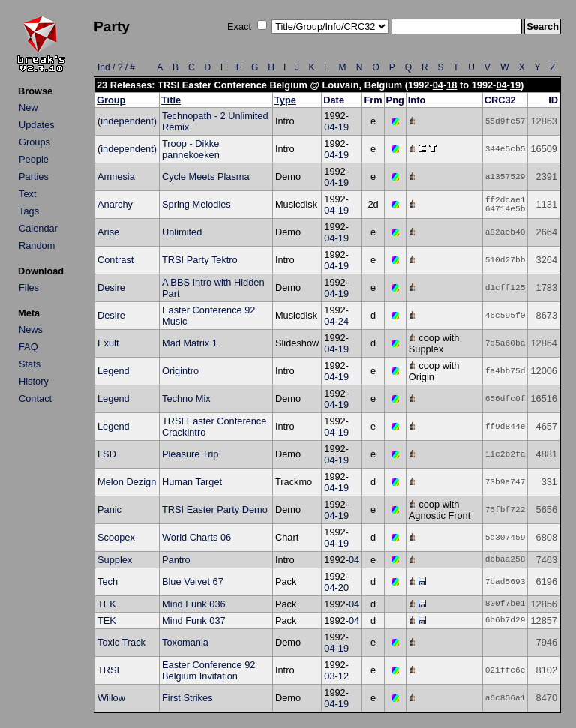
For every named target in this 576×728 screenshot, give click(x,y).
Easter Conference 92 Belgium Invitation (209, 670)
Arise (108, 232)
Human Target (192, 482)
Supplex (115, 560)
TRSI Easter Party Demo (215, 509)
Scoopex (116, 537)
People (34, 159)
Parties (34, 177)
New (28, 108)
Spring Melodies (196, 204)
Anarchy (115, 204)
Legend (114, 371)
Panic (109, 509)
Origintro (180, 371)
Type (285, 100)
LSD (107, 454)
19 (515, 85)
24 (343, 321)
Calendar (38, 228)
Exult (108, 343)
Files (29, 288)
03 (329, 676)
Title (171, 100)
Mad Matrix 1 (190, 343)
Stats (30, 364)
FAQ (28, 347)
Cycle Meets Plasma (206, 177)
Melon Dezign (127, 482)
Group (111, 100)
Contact (35, 398)
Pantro (176, 560)
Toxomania (185, 642)
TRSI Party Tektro (200, 260)
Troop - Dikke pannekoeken (191, 149)
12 (343, 676)
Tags (29, 211)
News (31, 330)
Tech (108, 581)
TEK (107, 604)
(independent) (127, 121)
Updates (37, 125)
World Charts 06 (196, 537)
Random (37, 246)
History (34, 381)
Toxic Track (121, 642)
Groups (34, 142)
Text (27, 194)
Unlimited (182, 232)
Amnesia (116, 177)
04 (438, 85)
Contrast (115, 260)
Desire (111, 288)
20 (343, 587)
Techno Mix (186, 398)
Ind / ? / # (116, 67)
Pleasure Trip (190, 454)
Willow (111, 698)
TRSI (108, 670)
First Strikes (187, 698)
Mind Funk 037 (194, 620)
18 (451, 85)
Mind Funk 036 (194, 604)
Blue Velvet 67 (193, 581)
